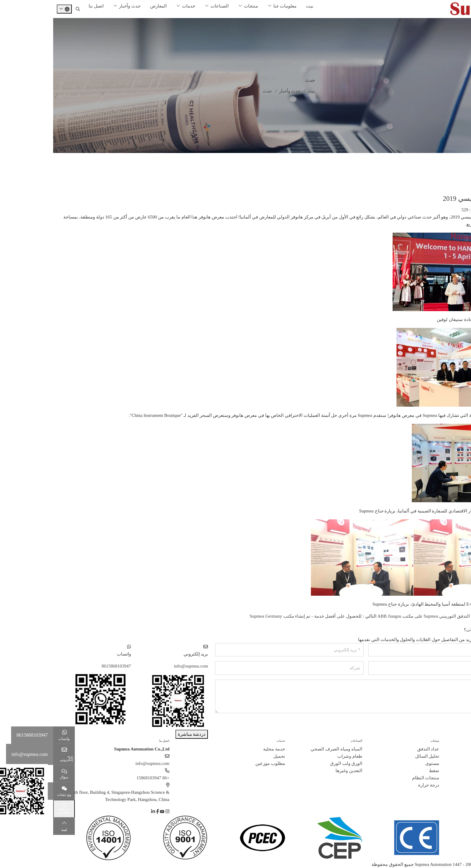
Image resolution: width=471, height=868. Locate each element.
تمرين (461, 183)
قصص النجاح (451, 771)
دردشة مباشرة (139, 734)
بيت (257, 6)
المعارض (105, 6)
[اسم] (389, 650)
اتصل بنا (43, 6)
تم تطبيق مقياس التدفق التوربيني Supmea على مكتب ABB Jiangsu (387, 616)
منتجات (198, 6)
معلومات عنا (232, 6)
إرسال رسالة (448, 725)
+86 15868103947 (100, 778)
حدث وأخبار (77, 6)
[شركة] (236, 668)
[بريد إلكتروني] (236, 650)
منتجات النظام (373, 778)
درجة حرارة (376, 785)
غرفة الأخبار (455, 159)
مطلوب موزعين (217, 763)
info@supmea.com (138, 666)
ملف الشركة (451, 749)
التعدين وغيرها (296, 771)
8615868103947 (63, 666)
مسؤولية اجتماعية (446, 785)
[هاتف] (389, 668)
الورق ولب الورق (293, 763)
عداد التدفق (375, 749)
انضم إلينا (454, 778)
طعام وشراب (297, 756)
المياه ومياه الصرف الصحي (283, 749)
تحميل (226, 756)
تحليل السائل (374, 756)
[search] (25, 9)
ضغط (381, 771)
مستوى (379, 763)
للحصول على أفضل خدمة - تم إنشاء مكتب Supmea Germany (252, 616)
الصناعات (166, 6)
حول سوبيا (457, 741)
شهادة (457, 763)
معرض (460, 171)
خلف (459, 623)
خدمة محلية (221, 749)
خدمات (135, 6)
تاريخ (459, 756)
